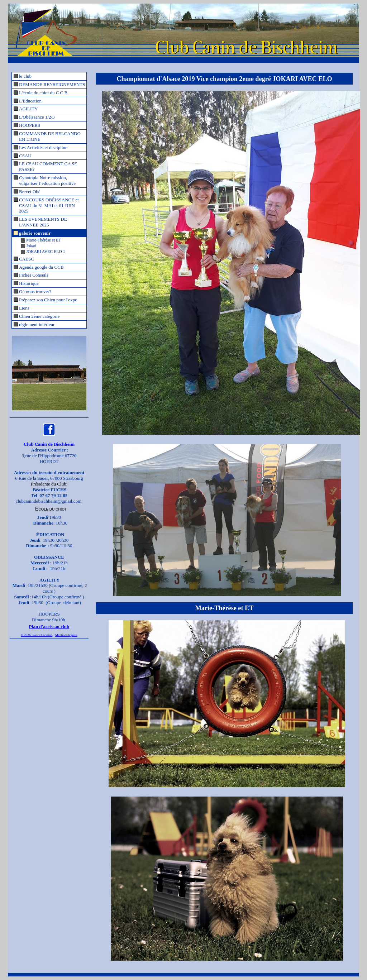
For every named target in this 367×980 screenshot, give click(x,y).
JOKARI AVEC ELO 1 (46, 252)
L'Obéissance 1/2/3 (37, 117)
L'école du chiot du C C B (43, 93)
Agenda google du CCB (41, 267)
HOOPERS (30, 125)
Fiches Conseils (34, 275)
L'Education (30, 101)
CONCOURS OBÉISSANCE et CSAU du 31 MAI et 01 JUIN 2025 (49, 205)
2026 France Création (38, 635)
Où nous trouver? (35, 291)
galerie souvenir (35, 233)
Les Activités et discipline (43, 147)
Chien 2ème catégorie (39, 316)
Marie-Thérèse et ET (44, 240)
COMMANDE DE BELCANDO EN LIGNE (50, 136)
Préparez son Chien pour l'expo (48, 300)
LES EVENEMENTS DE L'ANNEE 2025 (43, 222)
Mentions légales (66, 635)
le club (25, 76)
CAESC (27, 259)
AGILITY (28, 109)
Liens (24, 308)
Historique (29, 283)
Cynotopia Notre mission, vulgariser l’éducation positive (47, 180)
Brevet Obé (30, 192)
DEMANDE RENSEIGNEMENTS (52, 84)
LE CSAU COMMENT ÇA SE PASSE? (48, 166)
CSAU (25, 156)
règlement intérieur (37, 324)
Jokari (31, 246)
